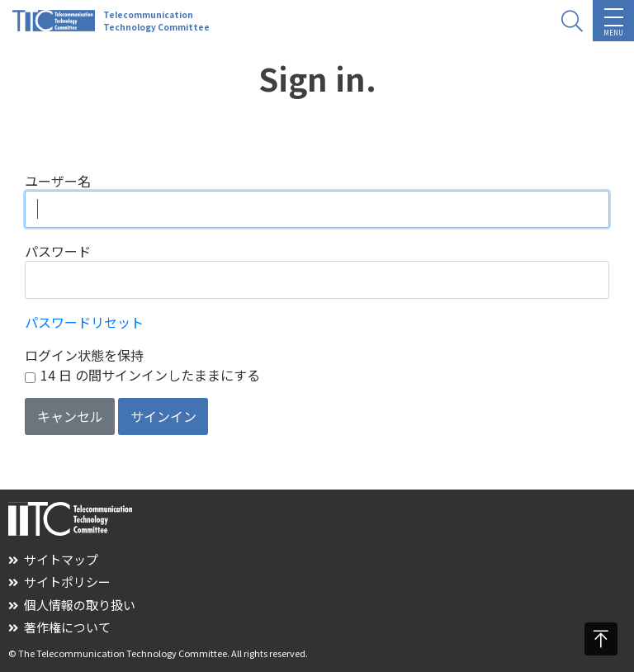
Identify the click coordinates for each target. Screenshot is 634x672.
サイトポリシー (59, 582)
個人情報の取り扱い (72, 605)
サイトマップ (53, 559)
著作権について (59, 627)
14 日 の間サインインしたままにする (150, 375)
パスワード (58, 251)
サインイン (163, 416)
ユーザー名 (58, 181)
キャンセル (70, 416)
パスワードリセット (84, 322)
